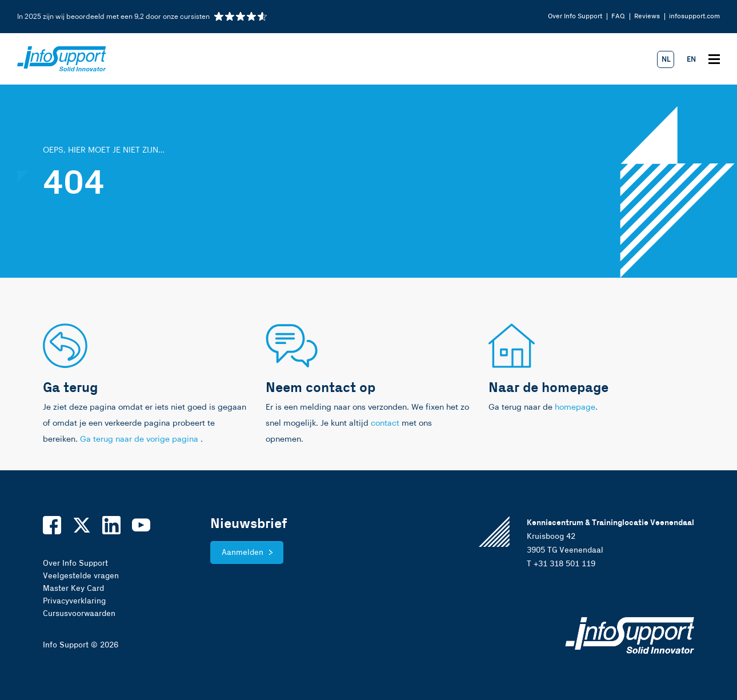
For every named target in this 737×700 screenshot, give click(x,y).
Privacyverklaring (74, 601)
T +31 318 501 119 (561, 564)
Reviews (647, 16)
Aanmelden (243, 553)
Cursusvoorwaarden (79, 614)
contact (385, 423)
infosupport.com (694, 16)
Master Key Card (73, 589)
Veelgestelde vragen (81, 576)
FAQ (618, 16)
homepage (575, 407)
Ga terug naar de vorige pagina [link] (140, 439)
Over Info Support (575, 16)
